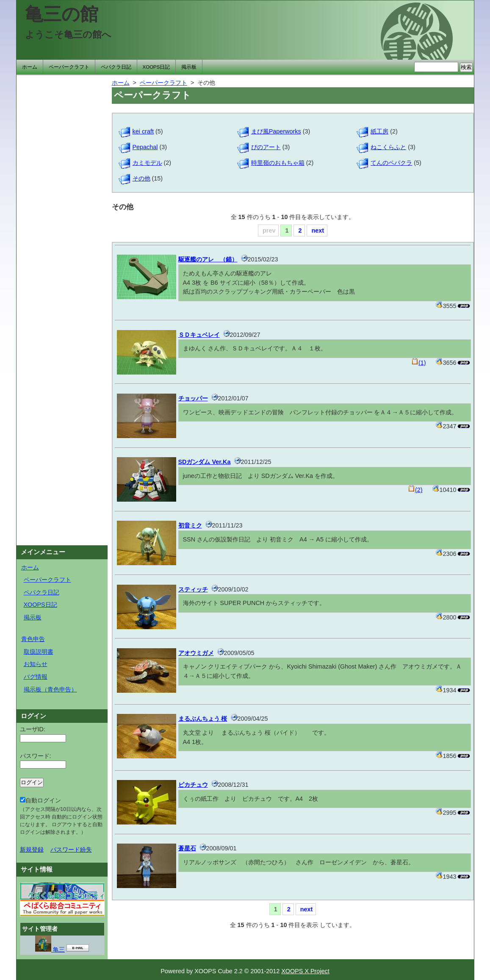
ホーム (30, 67)
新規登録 (32, 850)
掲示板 (189, 67)
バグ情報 (36, 677)
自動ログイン (61, 816)
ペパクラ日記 (116, 67)
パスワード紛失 (71, 850)
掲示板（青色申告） (50, 689)
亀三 (50, 949)
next (318, 230)
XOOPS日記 (156, 67)
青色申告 (33, 639)
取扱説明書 (39, 652)
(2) (415, 490)
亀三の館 (62, 14)
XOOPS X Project (305, 971)
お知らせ (36, 664)
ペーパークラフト (69, 67)
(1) (419, 363)
